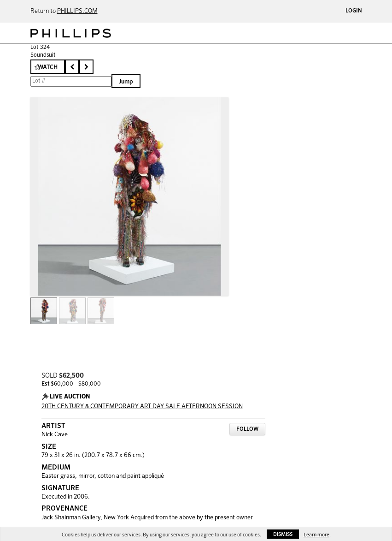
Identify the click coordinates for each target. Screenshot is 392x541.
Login (354, 11)
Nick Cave (55, 435)
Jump (126, 82)
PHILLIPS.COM (77, 11)
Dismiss (283, 534)
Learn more (316, 535)
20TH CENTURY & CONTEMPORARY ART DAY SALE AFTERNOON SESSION (142, 407)
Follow (247, 429)
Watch (48, 68)
